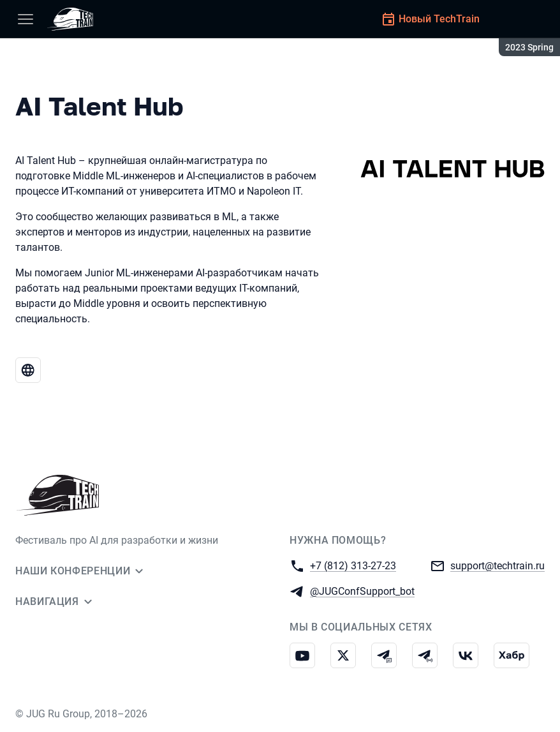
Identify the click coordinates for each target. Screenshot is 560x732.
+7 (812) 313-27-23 (353, 565)
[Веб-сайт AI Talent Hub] (28, 370)
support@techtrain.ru (497, 565)
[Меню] (26, 19)
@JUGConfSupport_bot (362, 591)
